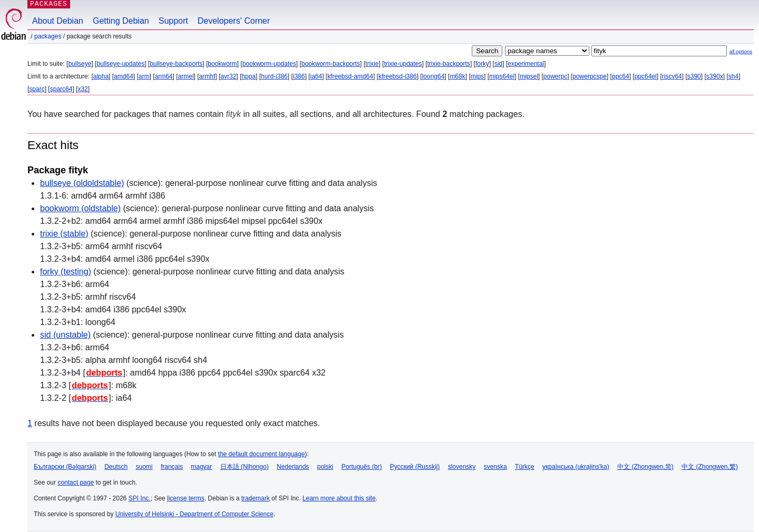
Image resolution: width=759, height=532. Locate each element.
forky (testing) (66, 272)
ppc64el (646, 76)
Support (173, 21)
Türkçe (525, 467)
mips (477, 76)
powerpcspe (590, 76)
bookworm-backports (331, 64)
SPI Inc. (140, 498)
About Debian (58, 21)
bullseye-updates (120, 64)
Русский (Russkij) (415, 467)
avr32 (228, 76)
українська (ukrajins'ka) (576, 467)
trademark (256, 498)
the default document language (262, 454)
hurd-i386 (274, 76)
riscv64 (672, 76)
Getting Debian (121, 21)
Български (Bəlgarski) (65, 467)
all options (741, 51)
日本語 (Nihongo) (245, 467)
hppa (249, 76)
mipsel (529, 76)
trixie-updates (403, 64)
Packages (48, 36)
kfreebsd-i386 (398, 76)
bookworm (222, 64)
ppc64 (621, 76)
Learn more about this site (339, 498)
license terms (186, 498)
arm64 (164, 76)
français (172, 467)
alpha (101, 76)
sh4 (733, 76)
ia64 (316, 76)
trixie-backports (449, 64)
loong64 (434, 76)
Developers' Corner (234, 21)
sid (498, 64)
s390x (715, 76)
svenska (495, 467)
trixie (372, 64)
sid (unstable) (65, 335)
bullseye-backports (176, 64)
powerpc (555, 76)
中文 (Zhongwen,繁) (710, 467)
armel (186, 76)
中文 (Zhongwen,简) (645, 467)
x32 (82, 89)
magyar (201, 467)
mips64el (502, 76)
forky (482, 64)
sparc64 (61, 89)
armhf (207, 76)
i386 (299, 76)
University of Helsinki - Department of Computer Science (194, 514)
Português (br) (362, 467)
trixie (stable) (64, 234)
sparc (37, 89)
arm (144, 76)
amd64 (124, 76)
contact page (76, 482)
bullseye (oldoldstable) (82, 183)
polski (325, 467)
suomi (144, 467)
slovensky (462, 467)
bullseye (80, 64)
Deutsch (116, 467)
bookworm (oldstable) (80, 208)
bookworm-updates (269, 64)
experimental (526, 64)
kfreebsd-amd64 (350, 76)
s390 (694, 76)
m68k (457, 76)
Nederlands (293, 467)
